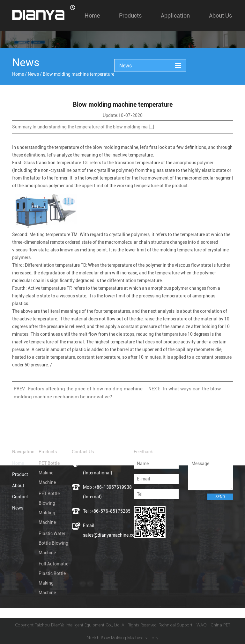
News (33, 74)
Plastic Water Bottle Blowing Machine (53, 543)
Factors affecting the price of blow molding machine (85, 389)
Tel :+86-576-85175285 (107, 511)
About (18, 486)
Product (20, 474)
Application (175, 15)
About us (220, 15)
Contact (20, 497)
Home (92, 15)
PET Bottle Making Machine (49, 473)
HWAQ (200, 625)
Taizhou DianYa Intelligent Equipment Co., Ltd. (78, 625)
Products (130, 15)
